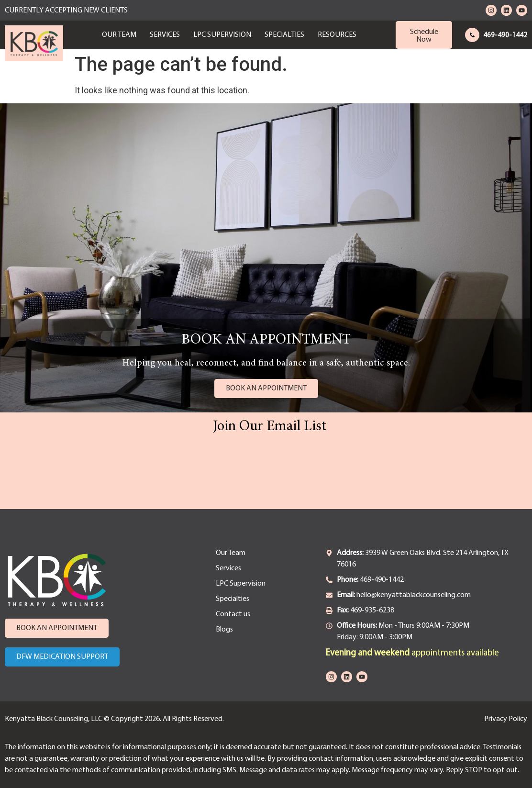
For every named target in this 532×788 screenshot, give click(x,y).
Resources (337, 35)
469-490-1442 (505, 36)
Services (165, 35)
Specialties (284, 35)
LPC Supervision (222, 35)
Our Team (119, 35)
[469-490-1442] (472, 35)
